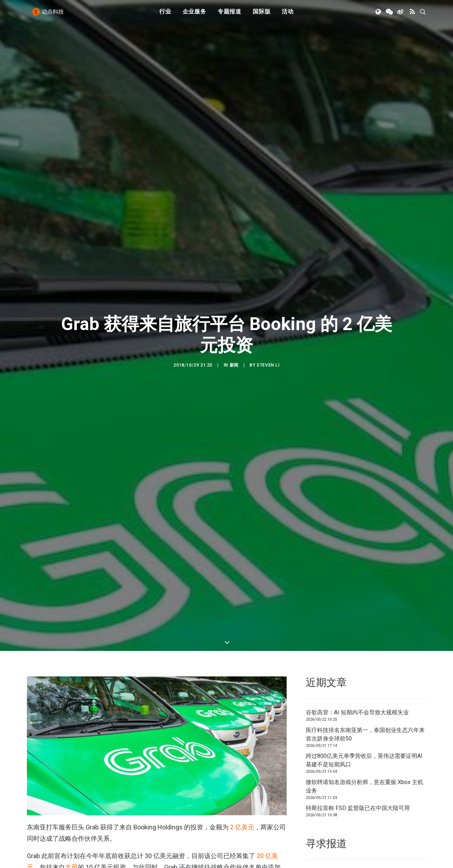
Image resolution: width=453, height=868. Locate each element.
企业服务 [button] (194, 15)
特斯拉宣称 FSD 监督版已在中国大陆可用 (358, 750)
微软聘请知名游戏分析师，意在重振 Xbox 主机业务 (365, 728)
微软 (71, 820)
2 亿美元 (242, 769)
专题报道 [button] (230, 15)
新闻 (234, 336)
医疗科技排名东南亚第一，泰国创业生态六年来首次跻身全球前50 (365, 676)
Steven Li (268, 336)
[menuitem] (165, 15)
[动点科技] (50, 15)
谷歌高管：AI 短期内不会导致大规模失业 (357, 654)
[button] (379, 15)
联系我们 (402, 814)
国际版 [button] (262, 15)
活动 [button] (288, 15)
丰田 (71, 809)
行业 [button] (165, 15)
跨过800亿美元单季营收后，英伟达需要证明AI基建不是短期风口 (364, 702)
